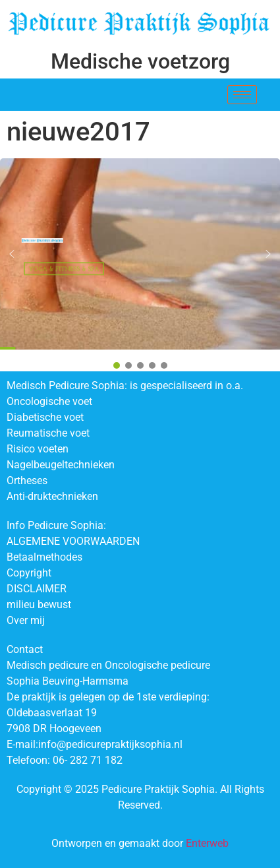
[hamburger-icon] (242, 95)
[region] (140, 265)
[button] (12, 254)
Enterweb (207, 843)
